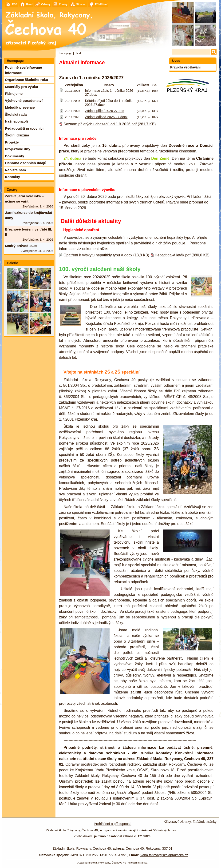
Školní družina (17, 135)
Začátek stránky (205, 822)
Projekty (12, 142)
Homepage (66, 53)
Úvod (176, 61)
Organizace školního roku (26, 80)
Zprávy (12, 190)
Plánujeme (14, 94)
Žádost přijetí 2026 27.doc (104, 111)
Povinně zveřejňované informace (24, 70)
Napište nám (15, 170)
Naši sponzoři (16, 121)
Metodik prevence (20, 107)
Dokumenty (15, 156)
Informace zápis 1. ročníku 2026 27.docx (109, 93)
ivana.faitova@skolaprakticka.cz (164, 855)
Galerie (12, 263)
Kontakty (12, 177)
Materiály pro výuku (22, 87)
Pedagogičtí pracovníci (24, 128)
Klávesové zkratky (177, 822)
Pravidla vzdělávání (185, 67)
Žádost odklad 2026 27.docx (106, 117)
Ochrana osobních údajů (26, 163)
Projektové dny (18, 149)
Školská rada (16, 114)
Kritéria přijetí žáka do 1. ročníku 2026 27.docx (109, 103)
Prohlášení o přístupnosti (112, 824)
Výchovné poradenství (24, 101)
